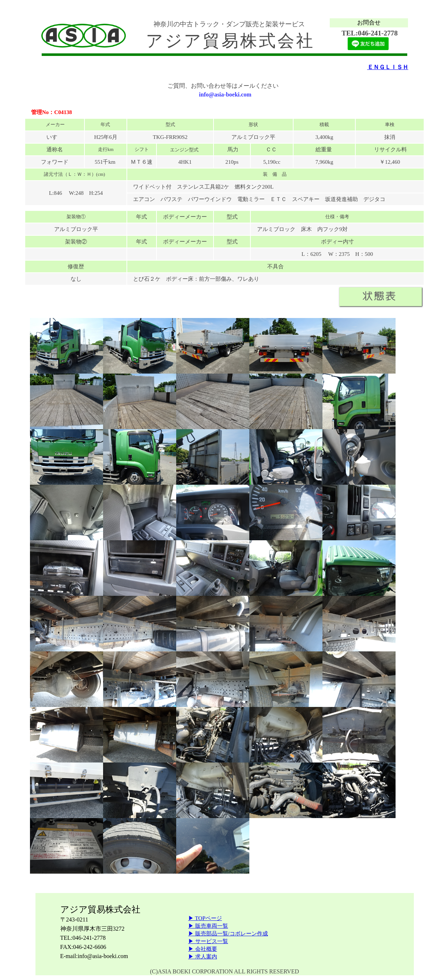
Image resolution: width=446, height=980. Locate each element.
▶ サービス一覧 (208, 941)
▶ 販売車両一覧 (208, 926)
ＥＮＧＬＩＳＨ (388, 67)
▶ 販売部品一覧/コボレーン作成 (228, 933)
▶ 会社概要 (203, 949)
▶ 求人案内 (203, 956)
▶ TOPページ (205, 918)
